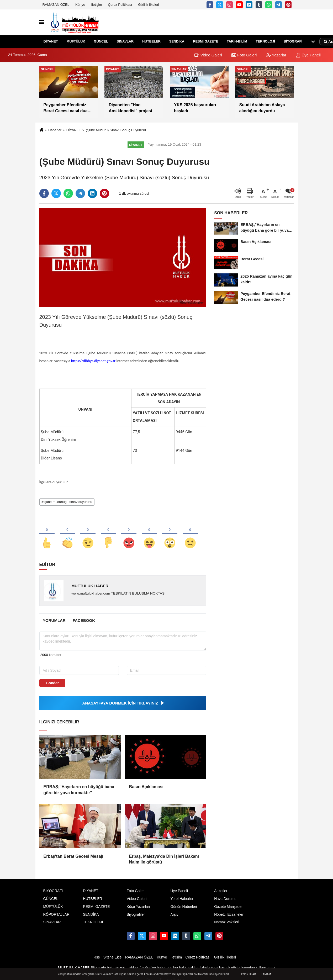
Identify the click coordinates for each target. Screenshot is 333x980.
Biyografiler (136, 915)
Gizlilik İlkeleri (149, 5)
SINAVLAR (125, 41)
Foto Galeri (244, 55)
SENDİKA (177, 41)
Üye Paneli (308, 55)
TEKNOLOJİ (265, 41)
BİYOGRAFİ (293, 41)
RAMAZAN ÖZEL (56, 5)
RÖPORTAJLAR (56, 915)
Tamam (266, 974)
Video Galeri (208, 55)
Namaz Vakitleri (227, 922)
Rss (97, 957)
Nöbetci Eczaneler (229, 915)
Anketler (221, 891)
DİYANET (51, 41)
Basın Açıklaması (146, 787)
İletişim (97, 5)
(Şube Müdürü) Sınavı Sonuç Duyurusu (116, 130)
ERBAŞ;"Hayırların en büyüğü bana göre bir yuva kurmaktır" (79, 790)
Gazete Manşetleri (229, 907)
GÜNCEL (101, 41)
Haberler (55, 130)
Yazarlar (276, 55)
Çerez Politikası (120, 5)
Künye (80, 5)
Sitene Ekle (113, 957)
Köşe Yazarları (138, 907)
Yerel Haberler (182, 899)
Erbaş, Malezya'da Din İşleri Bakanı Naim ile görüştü (164, 859)
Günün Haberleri (184, 907)
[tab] (54, 620)
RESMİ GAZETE (205, 41)
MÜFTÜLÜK (76, 41)
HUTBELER (151, 41)
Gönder (52, 683)
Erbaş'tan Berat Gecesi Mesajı (73, 856)
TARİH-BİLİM (237, 41)
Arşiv (174, 915)
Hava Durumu (225, 899)
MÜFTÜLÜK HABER (90, 586)
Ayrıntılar (248, 974)
